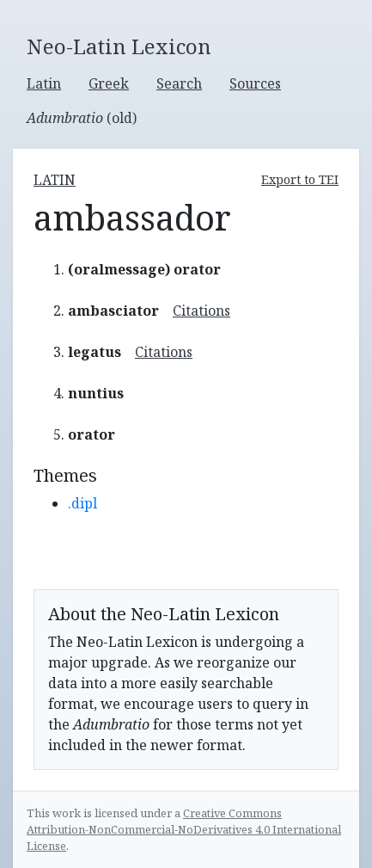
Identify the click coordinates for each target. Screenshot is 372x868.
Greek (109, 83)
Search (179, 83)
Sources (255, 83)
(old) (82, 118)
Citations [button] (201, 311)
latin (55, 180)
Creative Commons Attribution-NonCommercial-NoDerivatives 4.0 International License (184, 829)
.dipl (82, 503)
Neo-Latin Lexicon (119, 47)
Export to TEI (300, 179)
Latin (44, 83)
